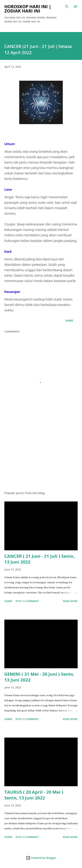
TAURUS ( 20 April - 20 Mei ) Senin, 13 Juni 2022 (34, 795)
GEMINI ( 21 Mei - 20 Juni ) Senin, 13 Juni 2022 (39, 677)
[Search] (67, 7)
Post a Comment (27, 601)
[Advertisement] (41, 454)
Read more (70, 601)
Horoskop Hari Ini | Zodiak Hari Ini (28, 9)
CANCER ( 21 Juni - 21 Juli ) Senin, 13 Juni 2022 (40, 559)
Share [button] (69, 320)
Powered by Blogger (41, 858)
